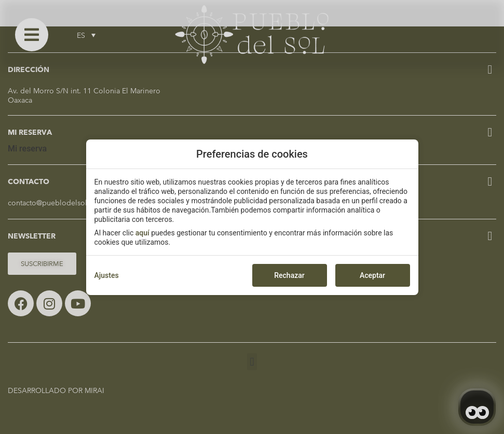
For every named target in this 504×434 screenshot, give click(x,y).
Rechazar (289, 275)
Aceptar (372, 275)
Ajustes (107, 275)
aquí (142, 233)
